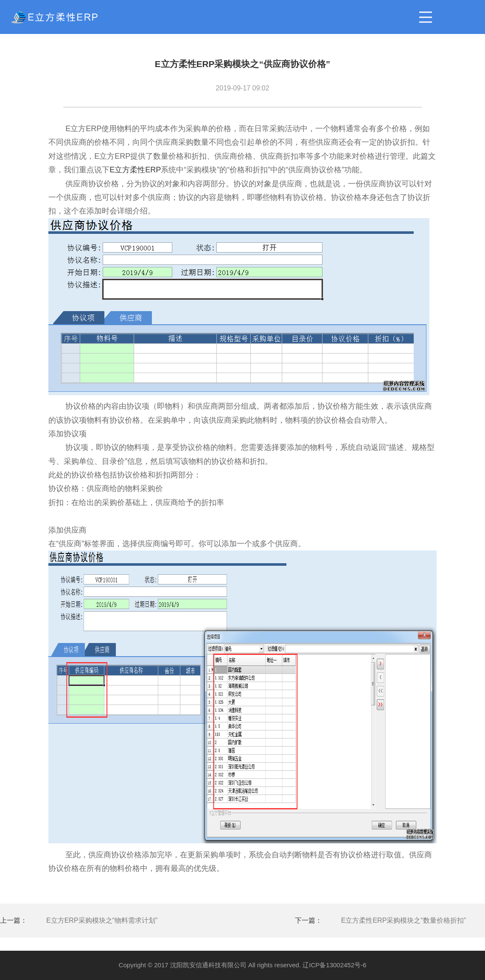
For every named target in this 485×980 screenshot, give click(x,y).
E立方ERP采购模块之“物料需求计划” (102, 920)
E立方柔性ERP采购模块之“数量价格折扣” (404, 920)
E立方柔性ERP (135, 170)
